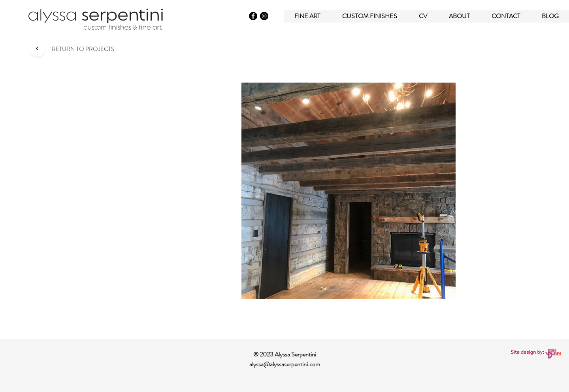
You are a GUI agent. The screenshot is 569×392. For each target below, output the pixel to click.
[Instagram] (264, 16)
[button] (369, 16)
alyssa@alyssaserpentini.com (285, 364)
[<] (37, 49)
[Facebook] (253, 16)
